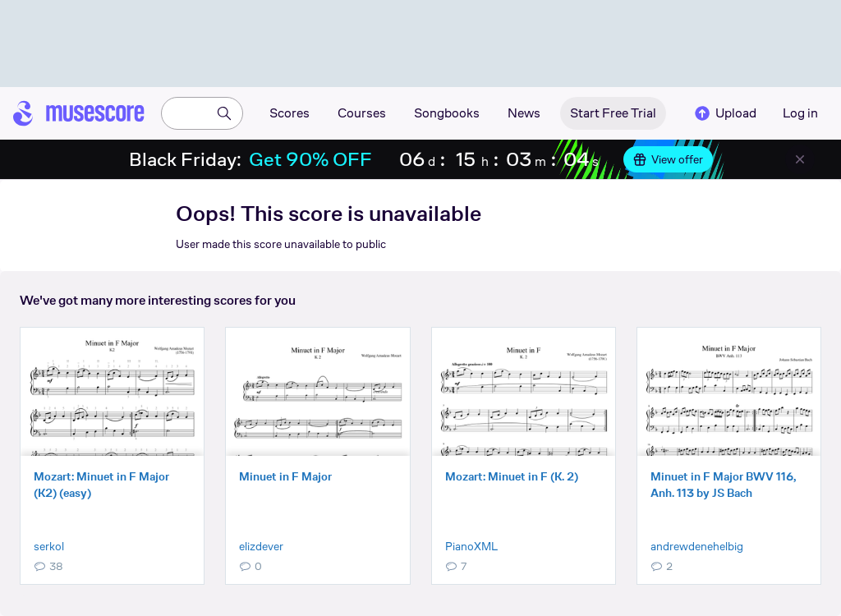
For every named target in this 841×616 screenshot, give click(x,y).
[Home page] (79, 113)
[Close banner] (800, 159)
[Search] (224, 113)
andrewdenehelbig (697, 546)
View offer (668, 159)
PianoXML (471, 546)
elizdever (261, 546)
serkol (49, 546)
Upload (724, 113)
